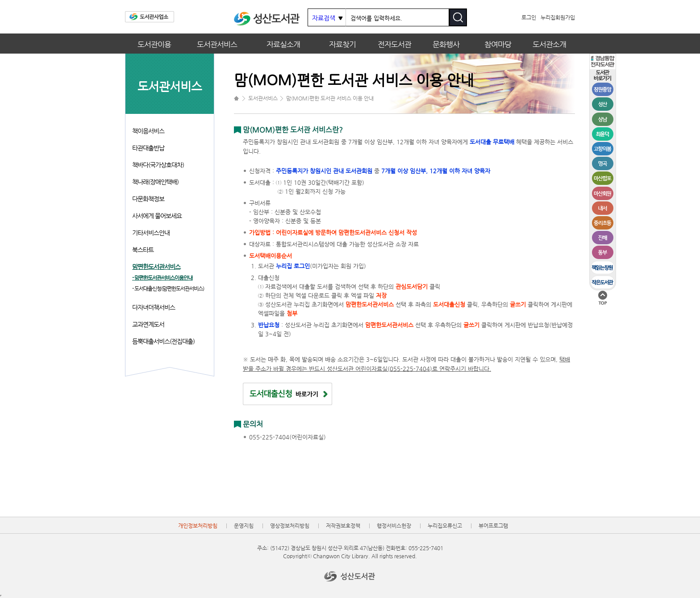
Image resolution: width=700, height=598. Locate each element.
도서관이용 (154, 44)
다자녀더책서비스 (154, 307)
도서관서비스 (217, 44)
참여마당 (498, 44)
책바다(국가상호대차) (158, 165)
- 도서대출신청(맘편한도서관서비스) (168, 289)
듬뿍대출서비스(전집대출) (163, 341)
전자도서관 (394, 44)
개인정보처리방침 (198, 526)
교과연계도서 (148, 324)
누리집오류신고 (445, 526)
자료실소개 (283, 44)
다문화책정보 (148, 199)
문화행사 (446, 44)
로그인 (529, 17)
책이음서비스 (148, 131)
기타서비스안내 (151, 233)
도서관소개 (549, 44)
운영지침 (244, 526)
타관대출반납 (148, 148)
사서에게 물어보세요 (157, 216)
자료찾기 (342, 44)
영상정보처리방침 (290, 526)
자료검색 (324, 18)
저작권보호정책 (343, 526)
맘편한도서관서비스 (156, 267)
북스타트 (143, 250)
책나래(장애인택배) (155, 182)
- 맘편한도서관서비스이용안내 (162, 278)
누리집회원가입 (558, 17)
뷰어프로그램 (493, 526)
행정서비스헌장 (394, 526)
